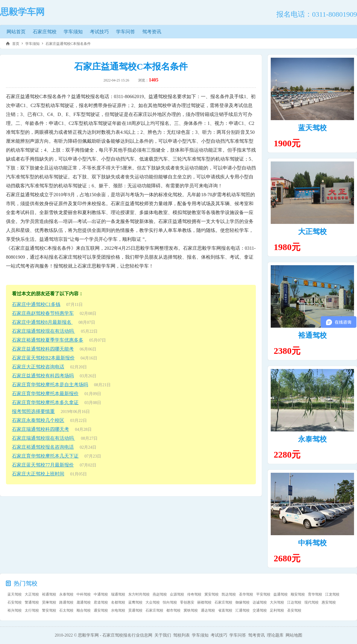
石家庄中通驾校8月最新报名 (42, 322)
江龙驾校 (332, 594)
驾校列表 (181, 635)
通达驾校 (208, 610)
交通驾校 (260, 610)
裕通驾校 (312, 335)
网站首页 (16, 32)
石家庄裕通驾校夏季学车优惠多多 (48, 340)
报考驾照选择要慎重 (33, 411)
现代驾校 (311, 602)
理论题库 (275, 635)
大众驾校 (153, 602)
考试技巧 (99, 32)
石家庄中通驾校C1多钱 (36, 304)
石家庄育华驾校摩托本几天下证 (45, 456)
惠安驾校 (329, 602)
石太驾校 (66, 610)
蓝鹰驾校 (135, 602)
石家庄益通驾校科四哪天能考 (43, 349)
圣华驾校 (246, 594)
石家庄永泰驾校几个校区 (38, 420)
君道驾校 (101, 602)
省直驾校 (225, 610)
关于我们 (163, 635)
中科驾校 (312, 543)
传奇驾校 (194, 594)
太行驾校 (32, 610)
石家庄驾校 (45, 32)
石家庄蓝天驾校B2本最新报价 (43, 358)
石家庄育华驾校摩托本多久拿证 (45, 402)
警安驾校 (49, 610)
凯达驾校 (229, 594)
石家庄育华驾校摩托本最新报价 (45, 394)
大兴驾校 (277, 602)
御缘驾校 (242, 602)
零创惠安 (187, 602)
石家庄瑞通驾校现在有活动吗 (43, 331)
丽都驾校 (204, 602)
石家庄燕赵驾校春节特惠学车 (43, 313)
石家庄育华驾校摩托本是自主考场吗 (50, 385)
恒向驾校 (170, 602)
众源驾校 (177, 594)
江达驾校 (294, 602)
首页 (16, 44)
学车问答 (126, 32)
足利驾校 (277, 610)
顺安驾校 (298, 594)
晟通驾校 (84, 602)
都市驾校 (173, 610)
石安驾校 (15, 602)
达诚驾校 (260, 602)
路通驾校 (66, 602)
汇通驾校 (242, 610)
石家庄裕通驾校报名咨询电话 (43, 447)
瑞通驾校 (118, 594)
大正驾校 (312, 232)
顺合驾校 (84, 610)
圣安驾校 (294, 610)
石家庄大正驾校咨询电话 (38, 367)
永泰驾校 (312, 439)
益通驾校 (281, 594)
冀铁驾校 (191, 610)
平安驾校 (263, 594)
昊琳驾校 (49, 602)
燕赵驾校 (160, 594)
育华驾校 (315, 594)
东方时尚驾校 (139, 594)
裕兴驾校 (15, 610)
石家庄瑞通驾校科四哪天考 (40, 429)
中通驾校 (101, 594)
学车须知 (73, 32)
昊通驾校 (135, 610)
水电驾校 (118, 610)
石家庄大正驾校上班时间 (38, 474)
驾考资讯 (152, 32)
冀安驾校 (212, 594)
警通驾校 (32, 602)
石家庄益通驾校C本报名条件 (68, 44)
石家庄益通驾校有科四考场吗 (43, 376)
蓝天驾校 (312, 128)
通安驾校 (101, 610)
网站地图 (294, 635)
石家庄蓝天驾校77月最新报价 (43, 465)
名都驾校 (118, 602)
